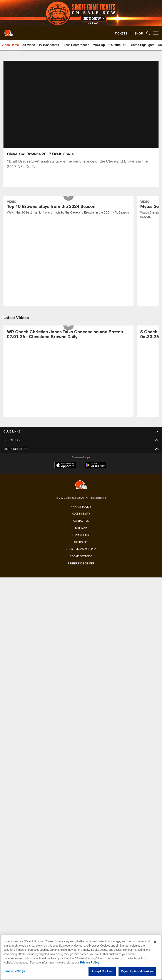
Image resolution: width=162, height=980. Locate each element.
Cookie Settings (81, 556)
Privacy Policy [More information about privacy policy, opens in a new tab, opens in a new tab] (90, 962)
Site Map (81, 528)
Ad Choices (81, 542)
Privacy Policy (81, 506)
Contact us (81, 521)
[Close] (155, 942)
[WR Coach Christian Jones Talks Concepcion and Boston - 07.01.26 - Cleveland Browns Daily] (68, 335)
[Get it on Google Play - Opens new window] (95, 467)
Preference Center (81, 563)
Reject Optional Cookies (137, 971)
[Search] (148, 33)
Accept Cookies (102, 971)
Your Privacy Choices (81, 549)
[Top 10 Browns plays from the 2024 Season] (68, 208)
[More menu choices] (156, 33)
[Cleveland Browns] (81, 485)
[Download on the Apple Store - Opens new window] (65, 466)
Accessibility (81, 513)
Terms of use (81, 535)
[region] (81, 957)
